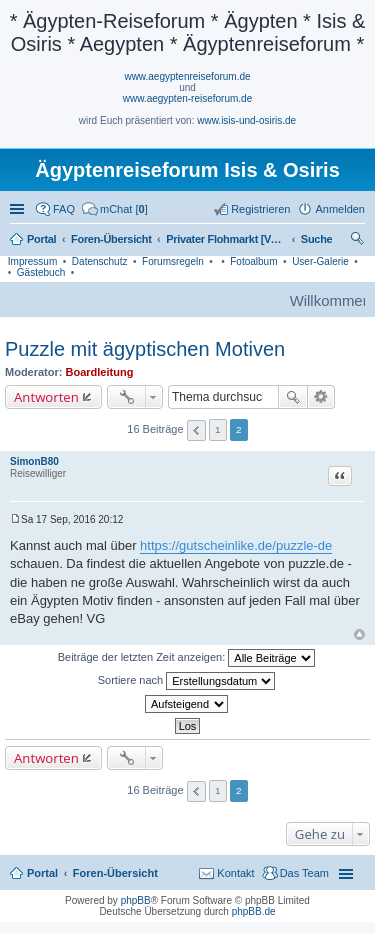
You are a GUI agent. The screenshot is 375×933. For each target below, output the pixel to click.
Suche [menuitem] (359, 241)
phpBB (136, 900)
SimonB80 (34, 461)
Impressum (32, 261)
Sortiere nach (186, 681)
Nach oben (359, 634)
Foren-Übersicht (115, 873)
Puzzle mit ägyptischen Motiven (145, 349)
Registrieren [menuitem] (260, 209)
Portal (41, 239)
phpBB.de (254, 911)
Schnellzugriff (19, 209)
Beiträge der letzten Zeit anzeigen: (187, 658)
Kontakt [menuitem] (235, 873)
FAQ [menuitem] (64, 209)
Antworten (46, 397)
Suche (293, 397)
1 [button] (218, 429)
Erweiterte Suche (321, 397)
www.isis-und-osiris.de (246, 120)
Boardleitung (100, 372)
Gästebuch (41, 272)
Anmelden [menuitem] (340, 209)
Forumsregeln (173, 261)
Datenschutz (100, 261)
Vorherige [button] (196, 430)
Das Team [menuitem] (304, 873)
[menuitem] (115, 209)
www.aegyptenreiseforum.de (187, 76)
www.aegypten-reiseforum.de (188, 98)
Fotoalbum (253, 261)
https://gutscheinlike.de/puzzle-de (236, 545)
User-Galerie (320, 261)
